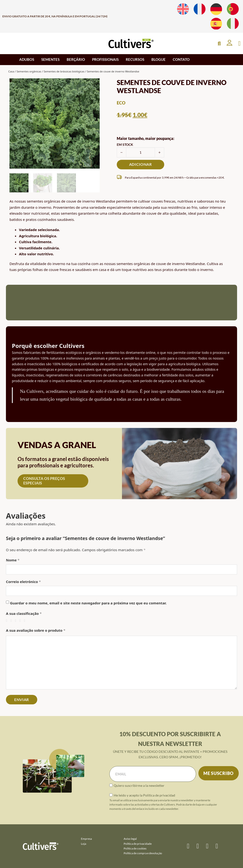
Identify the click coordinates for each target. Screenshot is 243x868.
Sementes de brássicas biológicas (64, 71)
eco (121, 103)
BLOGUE (159, 59)
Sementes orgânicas (29, 71)
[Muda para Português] (233, 9)
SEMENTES (50, 59)
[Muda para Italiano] (233, 24)
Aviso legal (130, 839)
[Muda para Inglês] (183, 9)
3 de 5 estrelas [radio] (17, 621)
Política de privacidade (138, 844)
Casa (11, 71)
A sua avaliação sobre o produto (36, 630)
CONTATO (181, 59)
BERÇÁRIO (76, 59)
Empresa (86, 839)
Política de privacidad (159, 795)
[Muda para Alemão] (216, 9)
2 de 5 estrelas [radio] (12, 621)
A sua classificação (24, 613)
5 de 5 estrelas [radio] (26, 621)
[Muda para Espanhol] (216, 24)
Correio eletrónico (23, 582)
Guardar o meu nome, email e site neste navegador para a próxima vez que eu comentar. (88, 603)
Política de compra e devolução (143, 853)
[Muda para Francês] (200, 9)
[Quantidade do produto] (140, 152)
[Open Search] (219, 44)
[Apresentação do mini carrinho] (239, 44)
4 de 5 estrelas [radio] (21, 621)
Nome (13, 560)
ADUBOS (27, 59)
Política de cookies (135, 848)
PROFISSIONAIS (105, 59)
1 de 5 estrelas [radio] (8, 621)
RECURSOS (135, 59)
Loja (84, 844)
